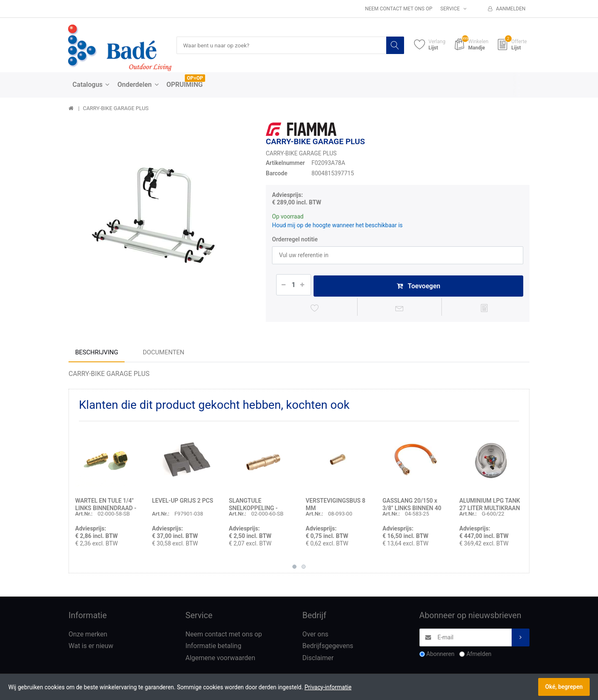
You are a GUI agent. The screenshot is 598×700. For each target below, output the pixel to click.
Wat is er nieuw (91, 647)
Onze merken (88, 635)
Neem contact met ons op (399, 9)
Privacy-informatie (328, 687)
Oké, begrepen (564, 687)
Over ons (315, 635)
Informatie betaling (214, 647)
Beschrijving (97, 354)
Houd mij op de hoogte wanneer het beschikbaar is (337, 225)
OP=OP (195, 79)
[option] (161, 215)
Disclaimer (318, 659)
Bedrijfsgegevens (328, 647)
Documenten (164, 354)
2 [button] (304, 568)
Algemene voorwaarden (221, 659)
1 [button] (294, 568)
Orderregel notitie (295, 239)
